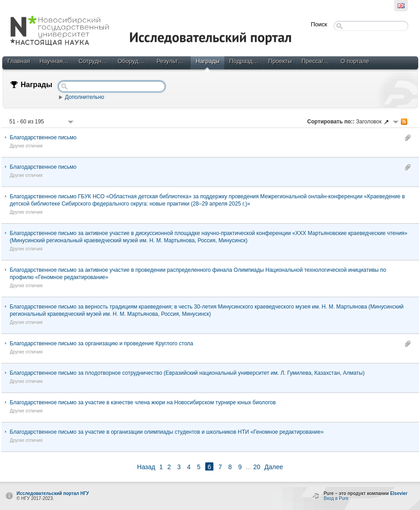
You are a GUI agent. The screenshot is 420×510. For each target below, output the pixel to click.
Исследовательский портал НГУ (53, 493)
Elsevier (399, 493)
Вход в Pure (336, 498)
